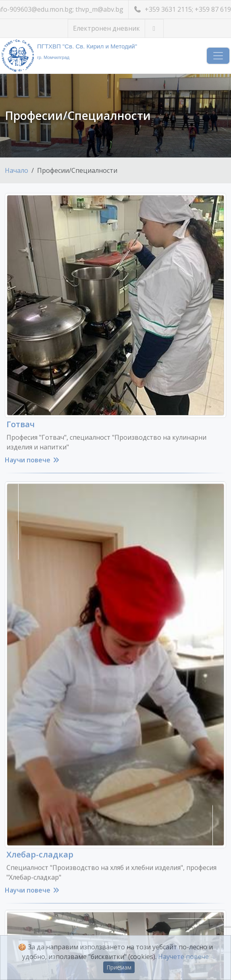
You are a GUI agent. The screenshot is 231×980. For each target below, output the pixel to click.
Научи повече (32, 460)
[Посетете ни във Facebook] (154, 28)
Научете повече (183, 957)
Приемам (119, 967)
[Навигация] (218, 56)
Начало (17, 170)
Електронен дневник (106, 28)
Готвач (21, 424)
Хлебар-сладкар (40, 843)
